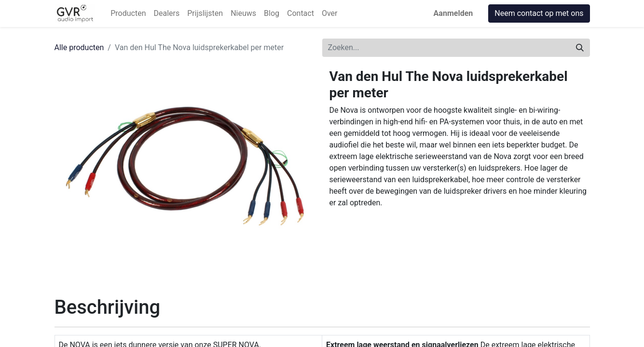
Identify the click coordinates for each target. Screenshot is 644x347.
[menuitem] (128, 13)
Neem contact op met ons (539, 13)
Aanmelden (453, 13)
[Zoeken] (580, 48)
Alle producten (79, 47)
